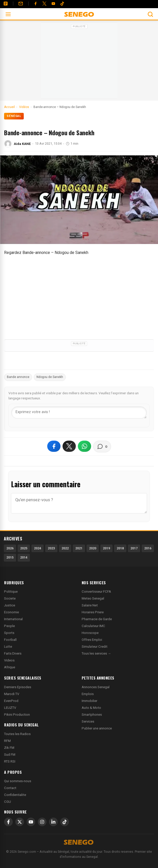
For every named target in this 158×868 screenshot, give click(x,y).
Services (88, 721)
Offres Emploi (92, 640)
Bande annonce (18, 377)
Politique (11, 592)
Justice (10, 605)
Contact (10, 788)
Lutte (8, 647)
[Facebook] (35, 4)
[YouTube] (53, 4)
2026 (10, 548)
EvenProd (11, 701)
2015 (10, 557)
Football (10, 640)
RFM (7, 741)
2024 (38, 548)
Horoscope (90, 633)
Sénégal (14, 116)
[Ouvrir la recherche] (150, 14)
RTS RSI (10, 761)
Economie (11, 612)
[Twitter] (44, 4)
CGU (8, 802)
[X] (20, 822)
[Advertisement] (79, 62)
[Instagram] (42, 822)
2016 (148, 548)
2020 (93, 548)
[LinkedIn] (53, 822)
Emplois (88, 694)
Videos (9, 660)
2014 (24, 557)
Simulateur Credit (95, 647)
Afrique (10, 667)
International (13, 619)
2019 (106, 548)
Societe (10, 598)
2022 (65, 548)
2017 (134, 548)
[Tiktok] (62, 4)
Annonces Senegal (96, 687)
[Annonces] (6, 4)
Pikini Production (17, 715)
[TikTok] (65, 822)
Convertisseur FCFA (96, 592)
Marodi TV (12, 694)
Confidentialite (15, 795)
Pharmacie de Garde (97, 619)
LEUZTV (10, 708)
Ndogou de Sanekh (50, 377)
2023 (51, 548)
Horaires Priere (93, 612)
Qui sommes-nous (18, 781)
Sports (9, 633)
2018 (120, 548)
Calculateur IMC (93, 626)
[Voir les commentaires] (102, 446)
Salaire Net (90, 605)
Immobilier (89, 701)
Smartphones (92, 715)
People (9, 626)
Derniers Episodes (18, 687)
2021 (79, 548)
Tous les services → (96, 653)
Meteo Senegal (93, 598)
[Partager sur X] (69, 446)
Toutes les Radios (17, 734)
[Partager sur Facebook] (54, 446)
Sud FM (10, 755)
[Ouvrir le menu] (8, 14)
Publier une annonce (97, 728)
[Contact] (21, 4)
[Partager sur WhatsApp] (84, 446)
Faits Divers (13, 653)
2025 (24, 548)
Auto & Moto (91, 708)
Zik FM (9, 748)
